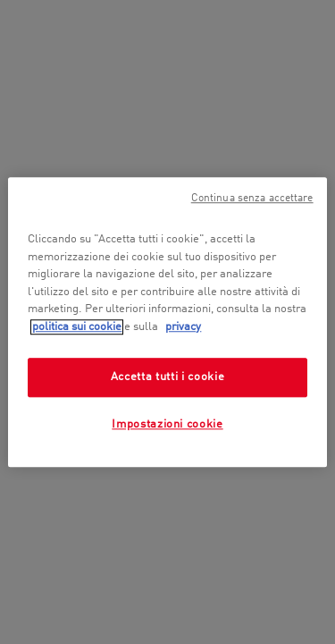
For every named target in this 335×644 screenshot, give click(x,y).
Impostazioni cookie (167, 425)
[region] (167, 322)
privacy (183, 327)
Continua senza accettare (252, 199)
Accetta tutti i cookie (167, 377)
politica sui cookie (77, 327)
